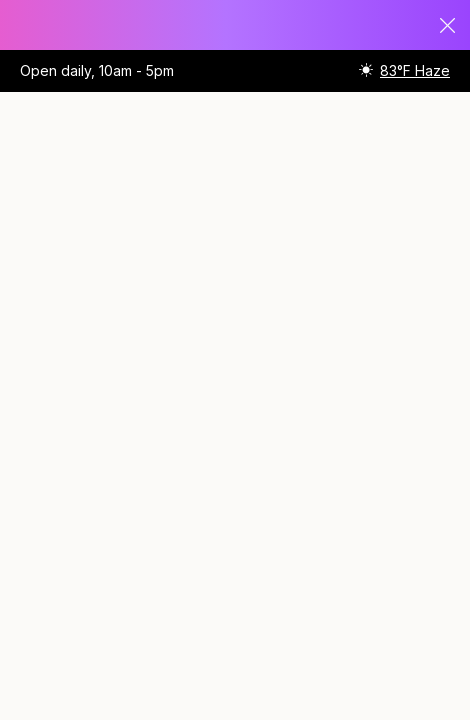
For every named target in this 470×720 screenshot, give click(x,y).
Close (448, 25)
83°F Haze (415, 70)
